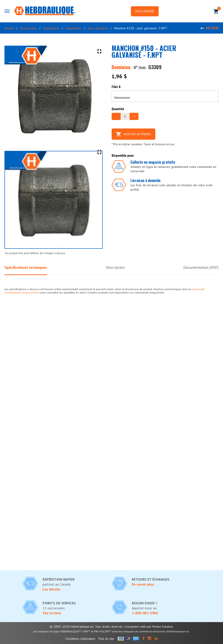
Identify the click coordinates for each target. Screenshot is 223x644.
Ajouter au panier (133, 134)
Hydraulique (51, 28)
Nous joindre (145, 11)
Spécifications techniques (26, 267)
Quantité (118, 109)
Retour (212, 28)
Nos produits (28, 28)
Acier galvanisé (98, 28)
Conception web (135, 627)
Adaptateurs (74, 28)
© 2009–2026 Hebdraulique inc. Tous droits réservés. (87, 627)
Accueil (9, 28)
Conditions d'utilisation (80, 639)
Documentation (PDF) (201, 267)
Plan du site (106, 639)
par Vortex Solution (160, 627)
